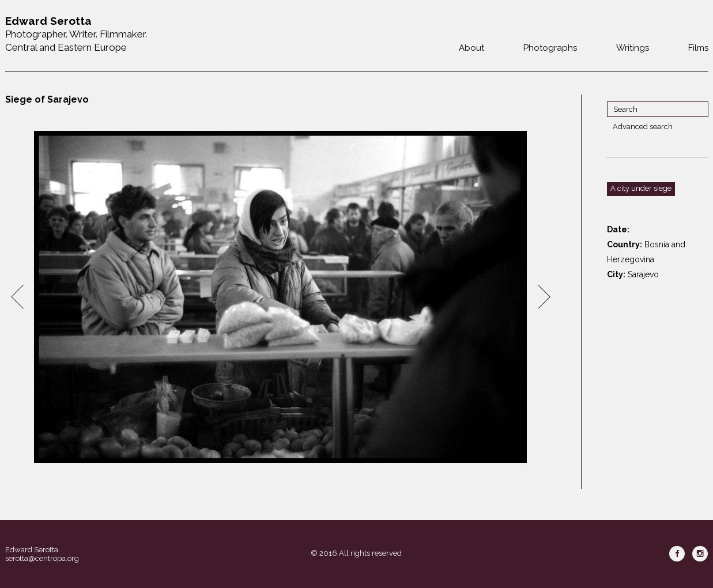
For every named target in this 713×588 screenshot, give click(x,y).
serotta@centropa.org (42, 558)
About (471, 48)
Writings (633, 48)
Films (698, 48)
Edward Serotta (32, 550)
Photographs (550, 48)
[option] (281, 297)
